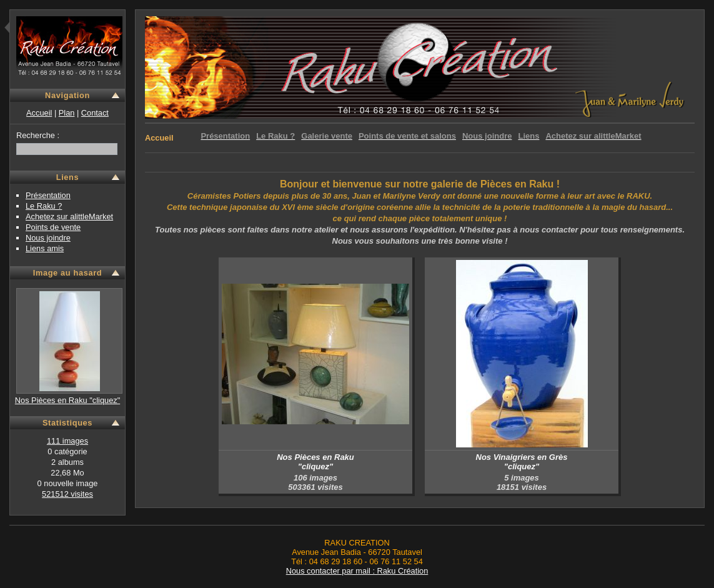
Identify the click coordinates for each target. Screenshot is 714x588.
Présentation (48, 195)
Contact (95, 113)
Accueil (39, 113)
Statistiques (67, 423)
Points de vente (53, 227)
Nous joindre (48, 238)
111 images (67, 441)
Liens (68, 177)
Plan (67, 113)
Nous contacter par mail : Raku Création (357, 571)
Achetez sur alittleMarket (69, 217)
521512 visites (67, 494)
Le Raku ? (44, 206)
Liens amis (45, 248)
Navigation (67, 95)
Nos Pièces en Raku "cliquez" (67, 400)
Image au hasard (68, 273)
